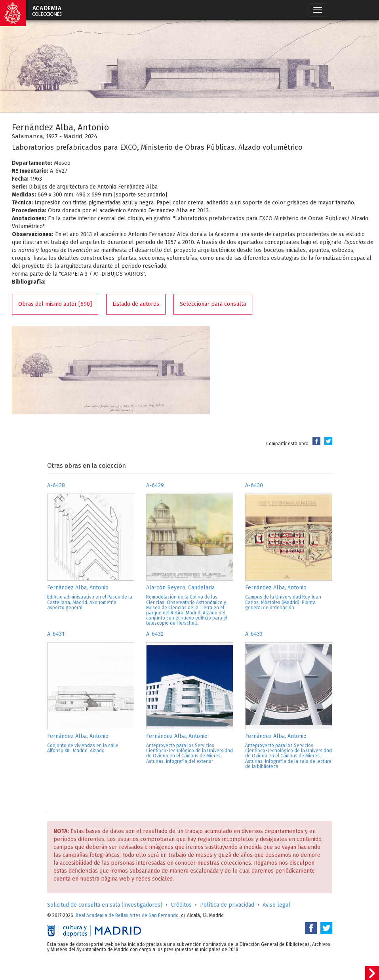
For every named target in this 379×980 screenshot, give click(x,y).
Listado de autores (136, 304)
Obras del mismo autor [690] (55, 304)
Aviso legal (276, 905)
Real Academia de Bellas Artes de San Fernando (127, 915)
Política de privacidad (227, 905)
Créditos (181, 905)
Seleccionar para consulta (213, 304)
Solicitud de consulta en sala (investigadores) (105, 905)
